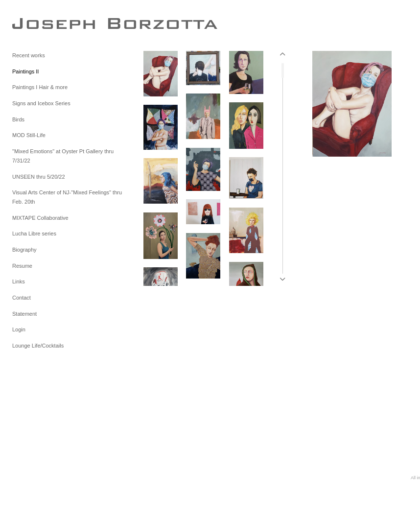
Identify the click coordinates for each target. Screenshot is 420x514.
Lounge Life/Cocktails (38, 346)
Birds (18, 119)
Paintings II (25, 71)
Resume (22, 266)
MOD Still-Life (29, 135)
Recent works (29, 55)
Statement (24, 314)
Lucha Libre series (34, 234)
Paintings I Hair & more (40, 87)
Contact (22, 298)
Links (19, 281)
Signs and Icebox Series (41, 103)
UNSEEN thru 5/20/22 (39, 177)
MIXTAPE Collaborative (40, 218)
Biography (24, 250)
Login (19, 329)
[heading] (37, 23)
